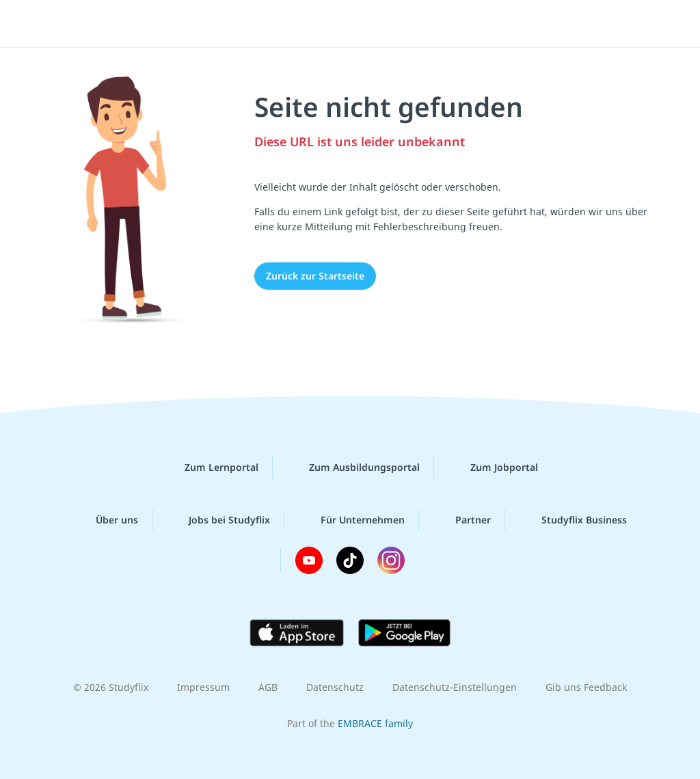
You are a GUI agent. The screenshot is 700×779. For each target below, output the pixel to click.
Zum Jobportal (493, 467)
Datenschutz (335, 687)
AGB (268, 687)
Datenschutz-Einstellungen (455, 687)
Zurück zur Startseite (315, 276)
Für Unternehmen (352, 520)
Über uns (106, 520)
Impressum (203, 687)
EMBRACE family (375, 723)
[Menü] (651, 24)
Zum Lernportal (211, 467)
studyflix (91, 23)
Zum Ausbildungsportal (353, 467)
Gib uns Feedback (586, 687)
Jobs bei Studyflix (218, 520)
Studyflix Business (573, 520)
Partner (462, 520)
